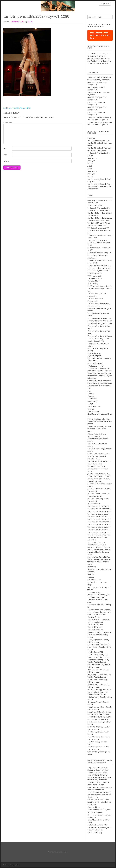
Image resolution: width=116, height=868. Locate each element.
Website (6, 161)
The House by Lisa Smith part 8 (99, 530)
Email (5, 155)
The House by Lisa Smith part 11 (99, 511)
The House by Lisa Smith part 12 (99, 514)
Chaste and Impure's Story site (99, 810)
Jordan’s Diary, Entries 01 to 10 (99, 474)
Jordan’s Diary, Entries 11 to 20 (99, 476)
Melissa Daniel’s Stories (96, 542)
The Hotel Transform (95, 627)
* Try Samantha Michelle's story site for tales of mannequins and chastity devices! (99, 795)
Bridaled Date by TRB (95, 652)
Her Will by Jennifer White (97, 466)
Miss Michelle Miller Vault (97, 545)
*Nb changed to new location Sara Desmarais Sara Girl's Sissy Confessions (99, 802)
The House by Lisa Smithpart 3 (99, 535)
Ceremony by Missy (95, 278)
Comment (8, 123)
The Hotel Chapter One (96, 624)
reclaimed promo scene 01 (97, 582)
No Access (91, 574)
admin (30, 21)
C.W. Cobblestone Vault (96, 366)
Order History (92, 401)
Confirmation (92, 398)
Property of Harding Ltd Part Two (100, 318)
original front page (94, 356)
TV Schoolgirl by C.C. (95, 273)
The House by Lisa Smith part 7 (99, 527)
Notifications (92, 158)
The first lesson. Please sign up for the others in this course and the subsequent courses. (99, 612)
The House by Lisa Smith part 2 (99, 517)
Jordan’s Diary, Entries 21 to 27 (99, 479)
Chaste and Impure (94, 807)
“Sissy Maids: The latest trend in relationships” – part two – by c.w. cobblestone (100, 376)
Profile (90, 169)
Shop (89, 585)
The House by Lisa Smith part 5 (99, 522)
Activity (90, 156)
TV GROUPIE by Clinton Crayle (98, 271)
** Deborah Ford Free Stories (98, 153)
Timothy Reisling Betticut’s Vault (99, 632)
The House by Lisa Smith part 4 (99, 519)
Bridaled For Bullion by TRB (98, 655)
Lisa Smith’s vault (94, 504)
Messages (91, 138)
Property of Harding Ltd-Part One (100, 321)
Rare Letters (92, 258)
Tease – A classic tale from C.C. (99, 265)
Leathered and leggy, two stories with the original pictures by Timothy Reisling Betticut (100, 692)
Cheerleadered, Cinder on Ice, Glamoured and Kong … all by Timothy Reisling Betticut (98, 660)
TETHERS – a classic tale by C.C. (99, 268)
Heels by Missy (93, 283)
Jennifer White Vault (95, 464)
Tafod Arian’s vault (94, 592)
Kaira (18, 865)
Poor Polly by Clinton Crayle (98, 255)
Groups (90, 163)
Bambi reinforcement (95, 363)
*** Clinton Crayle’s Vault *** (98, 228)
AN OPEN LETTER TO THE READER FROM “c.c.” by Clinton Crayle (99, 243)
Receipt (90, 404)
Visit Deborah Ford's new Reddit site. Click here (100, 35)
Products (91, 577)
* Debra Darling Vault (95, 205)
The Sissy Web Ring (95, 832)
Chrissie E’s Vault (94, 412)
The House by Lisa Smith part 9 (99, 532)
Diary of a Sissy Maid (95, 812)
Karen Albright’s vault (95, 481)
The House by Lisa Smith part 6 (99, 524)
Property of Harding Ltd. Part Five (100, 323)
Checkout (91, 394)
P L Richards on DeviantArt (97, 825)
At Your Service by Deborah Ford (99, 210)
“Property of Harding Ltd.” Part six (100, 336)
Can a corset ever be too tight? (99, 386)
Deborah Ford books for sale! (98, 141)
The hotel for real (94, 617)
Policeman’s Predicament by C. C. (100, 253)
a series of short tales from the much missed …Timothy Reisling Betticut (99, 647)
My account (92, 567)
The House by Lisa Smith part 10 (99, 509)
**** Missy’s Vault (94, 276)
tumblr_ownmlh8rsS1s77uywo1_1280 (17, 108)
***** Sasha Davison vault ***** (100, 286)
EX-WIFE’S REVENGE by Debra (98, 454)
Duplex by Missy (93, 281)
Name (6, 149)
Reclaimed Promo (94, 580)
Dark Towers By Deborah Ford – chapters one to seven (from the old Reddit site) (99, 186)
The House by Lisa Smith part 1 (99, 506)
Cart (89, 388)
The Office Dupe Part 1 (96, 630)
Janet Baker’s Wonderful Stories (99, 461)
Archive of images (94, 353)
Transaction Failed (94, 406)
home (90, 431)
